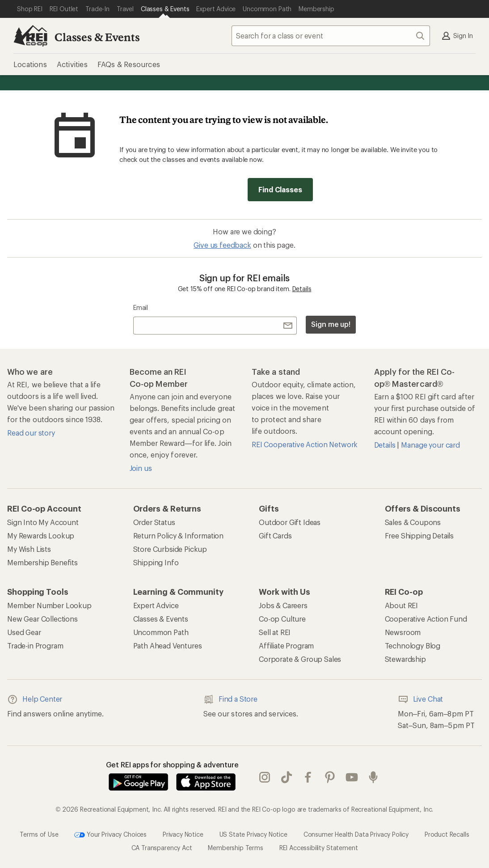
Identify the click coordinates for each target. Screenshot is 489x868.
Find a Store (230, 699)
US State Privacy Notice (253, 834)
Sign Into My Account (43, 522)
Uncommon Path (161, 632)
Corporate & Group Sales (300, 659)
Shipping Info (156, 562)
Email (141, 307)
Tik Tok (287, 777)
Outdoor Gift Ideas (290, 522)
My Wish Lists (29, 549)
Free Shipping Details (419, 536)
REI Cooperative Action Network (305, 444)
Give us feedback (222, 245)
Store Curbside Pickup (170, 549)
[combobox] (331, 36)
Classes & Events (97, 37)
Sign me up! (331, 324)
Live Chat (421, 699)
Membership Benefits (42, 562)
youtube (352, 777)
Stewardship (405, 659)
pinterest (330, 777)
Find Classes (280, 189)
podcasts (373, 777)
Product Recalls (447, 834)
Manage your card (430, 445)
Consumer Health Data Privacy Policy (356, 834)
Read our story (31, 433)
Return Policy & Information (179, 536)
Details (302, 289)
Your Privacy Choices (110, 835)
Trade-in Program (35, 646)
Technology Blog (413, 646)
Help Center (35, 699)
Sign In (457, 36)
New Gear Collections (42, 619)
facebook (308, 777)
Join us (141, 468)
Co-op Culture (282, 619)
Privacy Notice (183, 834)
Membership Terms (235, 848)
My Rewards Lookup (41, 536)
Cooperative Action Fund (426, 619)
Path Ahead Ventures (168, 646)
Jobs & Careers (283, 605)
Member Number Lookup (49, 605)
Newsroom (403, 632)
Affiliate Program (286, 646)
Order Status (154, 522)
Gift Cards (275, 536)
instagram (265, 777)
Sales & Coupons (413, 522)
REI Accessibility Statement (319, 848)
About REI (402, 605)
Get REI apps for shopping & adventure (172, 764)
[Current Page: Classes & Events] (165, 9)
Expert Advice (156, 605)
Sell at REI (275, 632)
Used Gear (24, 632)
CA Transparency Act (162, 848)
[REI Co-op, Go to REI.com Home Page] (30, 36)
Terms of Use (39, 834)
